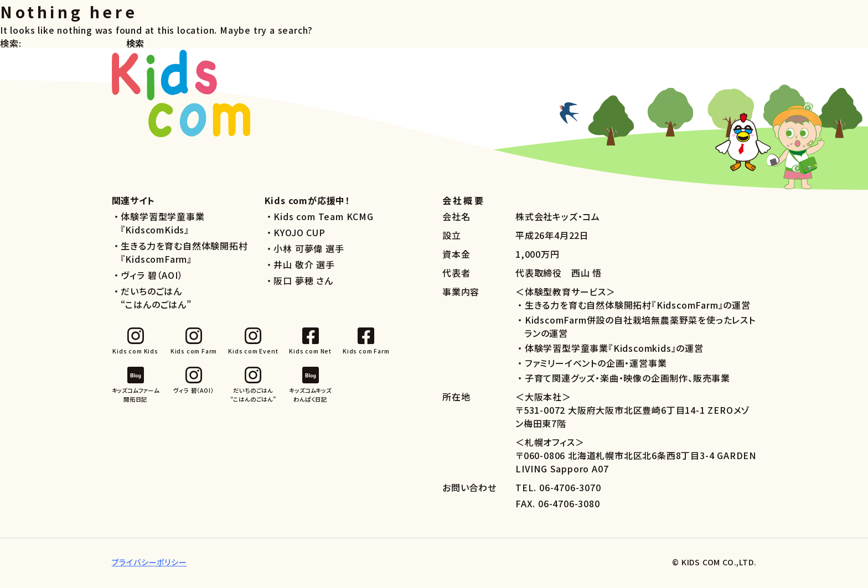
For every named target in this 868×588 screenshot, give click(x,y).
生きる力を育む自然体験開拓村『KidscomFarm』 (184, 256)
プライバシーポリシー (149, 565)
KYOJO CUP (299, 236)
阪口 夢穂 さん (303, 284)
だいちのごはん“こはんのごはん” (156, 301)
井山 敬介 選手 (304, 268)
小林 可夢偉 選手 (309, 252)
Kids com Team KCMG (323, 220)
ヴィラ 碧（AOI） (152, 278)
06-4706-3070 (570, 491)
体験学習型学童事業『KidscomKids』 (163, 226)
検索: (11, 46)
